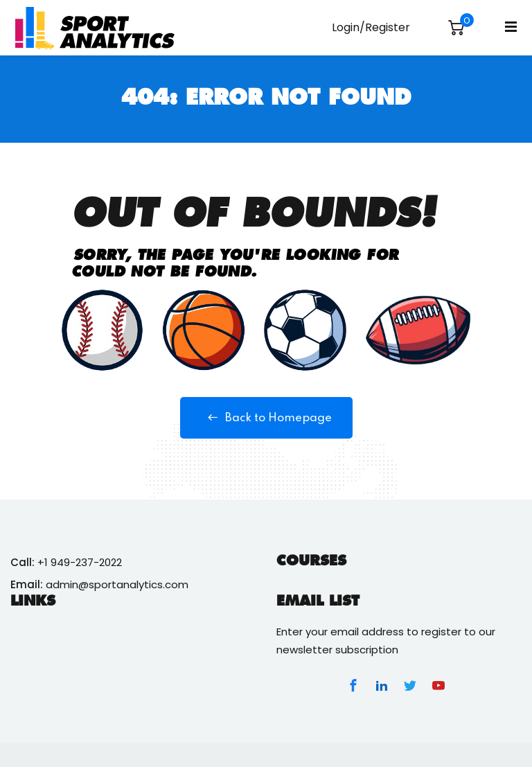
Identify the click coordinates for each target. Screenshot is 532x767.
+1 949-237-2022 (80, 562)
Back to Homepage (266, 418)
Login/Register (371, 27)
